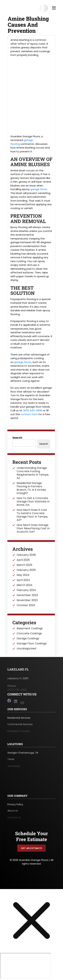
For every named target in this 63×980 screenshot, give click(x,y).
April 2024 (23, 580)
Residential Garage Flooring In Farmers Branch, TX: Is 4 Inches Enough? (31, 488)
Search (17, 438)
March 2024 (25, 585)
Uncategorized (26, 649)
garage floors (39, 189)
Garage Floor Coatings (32, 644)
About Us (13, 813)
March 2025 (24, 565)
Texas (11, 761)
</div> (26, 966)
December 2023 (27, 595)
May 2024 (23, 575)
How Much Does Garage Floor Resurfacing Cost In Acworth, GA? (33, 528)
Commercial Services (20, 726)
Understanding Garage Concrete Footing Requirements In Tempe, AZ (33, 473)
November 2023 (27, 600)
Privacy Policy (15, 806)
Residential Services (19, 720)
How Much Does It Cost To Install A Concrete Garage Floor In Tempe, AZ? (32, 515)
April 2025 (23, 560)
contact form (29, 414)
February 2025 (26, 570)
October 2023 (26, 605)
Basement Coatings (30, 628)
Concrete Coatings (29, 633)
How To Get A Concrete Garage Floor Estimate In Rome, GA (33, 502)
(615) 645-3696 (33, 410)
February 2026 (26, 555)
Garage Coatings (28, 639)
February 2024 (26, 590)
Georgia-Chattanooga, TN (23, 754)
